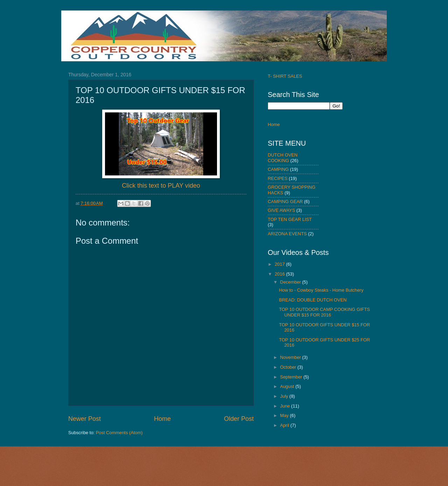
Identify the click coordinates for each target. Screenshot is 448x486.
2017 (280, 264)
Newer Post (85, 419)
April (285, 425)
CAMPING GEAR (285, 202)
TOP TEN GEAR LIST (290, 219)
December (291, 282)
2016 (280, 274)
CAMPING (278, 169)
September (292, 377)
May (285, 415)
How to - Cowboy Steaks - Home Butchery (321, 290)
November (291, 357)
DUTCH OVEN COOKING (283, 158)
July (285, 396)
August (288, 386)
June (286, 406)
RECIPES (278, 178)
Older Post (239, 419)
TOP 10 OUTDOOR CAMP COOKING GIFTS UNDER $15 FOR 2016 (324, 312)
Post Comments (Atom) (119, 433)
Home (162, 419)
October (289, 367)
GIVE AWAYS (281, 210)
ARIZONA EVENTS (287, 234)
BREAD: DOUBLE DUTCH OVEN (313, 300)
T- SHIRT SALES (285, 76)
